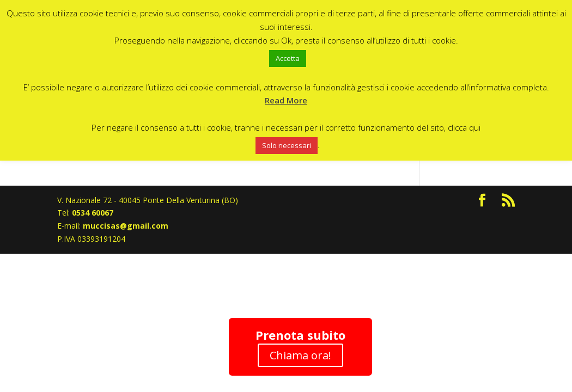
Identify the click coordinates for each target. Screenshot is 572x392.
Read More (286, 100)
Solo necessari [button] (287, 145)
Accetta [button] (288, 58)
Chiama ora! (300, 355)
